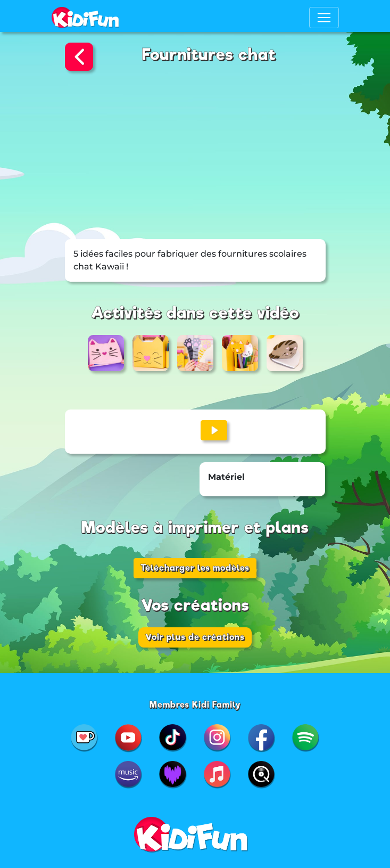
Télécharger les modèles (195, 568)
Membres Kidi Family (195, 705)
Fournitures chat (209, 54)
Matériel (226, 477)
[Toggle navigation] (324, 18)
